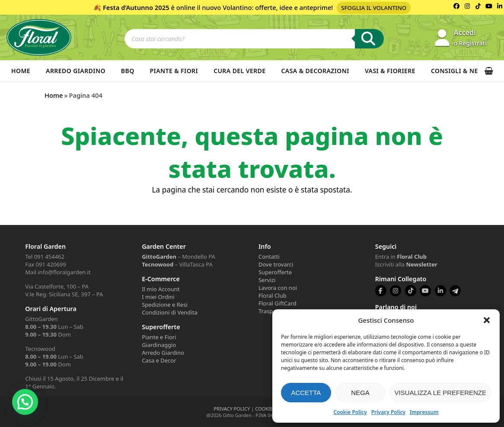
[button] (487, 320)
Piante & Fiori (174, 71)
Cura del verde (239, 71)
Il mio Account (161, 289)
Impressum (424, 412)
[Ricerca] (369, 39)
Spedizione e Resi (165, 305)
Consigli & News (459, 71)
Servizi (267, 280)
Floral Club (273, 295)
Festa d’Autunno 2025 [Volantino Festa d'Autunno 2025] (136, 7)
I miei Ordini (158, 297)
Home (21, 71)
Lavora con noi (278, 288)
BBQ (128, 71)
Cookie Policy (350, 412)
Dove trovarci (276, 264)
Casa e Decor (159, 360)
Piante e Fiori (159, 337)
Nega (360, 393)
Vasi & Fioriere (390, 71)
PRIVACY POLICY (232, 409)
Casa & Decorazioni (315, 71)
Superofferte (275, 272)
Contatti (269, 257)
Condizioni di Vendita (170, 312)
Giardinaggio (159, 345)
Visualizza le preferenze (440, 393)
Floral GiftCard (278, 303)
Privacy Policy (388, 412)
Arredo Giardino (76, 71)
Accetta (306, 393)
